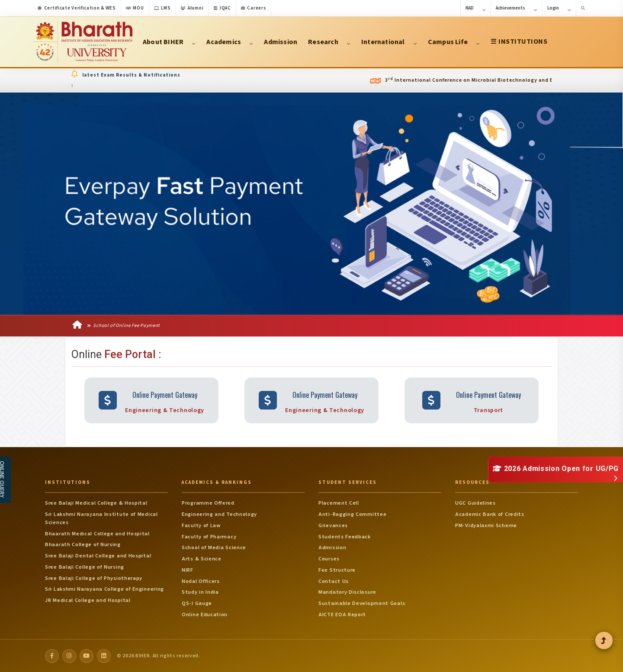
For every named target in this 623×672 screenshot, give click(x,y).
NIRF (188, 570)
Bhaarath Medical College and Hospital (97, 533)
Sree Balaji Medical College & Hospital (96, 503)
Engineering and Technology (219, 514)
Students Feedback (345, 536)
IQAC (222, 8)
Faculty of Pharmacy (209, 536)
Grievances (333, 525)
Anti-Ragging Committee (352, 514)
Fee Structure (337, 570)
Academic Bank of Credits (490, 514)
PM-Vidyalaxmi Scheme (486, 525)
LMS (162, 8)
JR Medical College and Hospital (88, 600)
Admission (281, 42)
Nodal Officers (201, 581)
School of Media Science (214, 547)
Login (559, 9)
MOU (135, 8)
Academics (230, 42)
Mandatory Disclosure (347, 592)
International (389, 42)
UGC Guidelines (475, 503)
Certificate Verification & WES (77, 8)
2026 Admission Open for (556, 468)
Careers (254, 8)
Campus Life (454, 42)
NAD (476, 9)
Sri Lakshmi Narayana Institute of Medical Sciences (101, 518)
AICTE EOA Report (342, 614)
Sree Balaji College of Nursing (85, 566)
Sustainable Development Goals (362, 603)
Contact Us (334, 581)
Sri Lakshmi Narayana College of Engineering (104, 589)
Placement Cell (339, 503)
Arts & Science (202, 559)
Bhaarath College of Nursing (83, 544)
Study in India (200, 592)
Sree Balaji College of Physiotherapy (94, 578)
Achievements (517, 9)
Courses (329, 559)
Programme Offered (208, 503)
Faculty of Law (201, 525)
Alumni (192, 8)
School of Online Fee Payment (124, 326)
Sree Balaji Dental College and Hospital (98, 556)
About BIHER (169, 42)
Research (329, 42)
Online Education (205, 614)
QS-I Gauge (197, 603)
